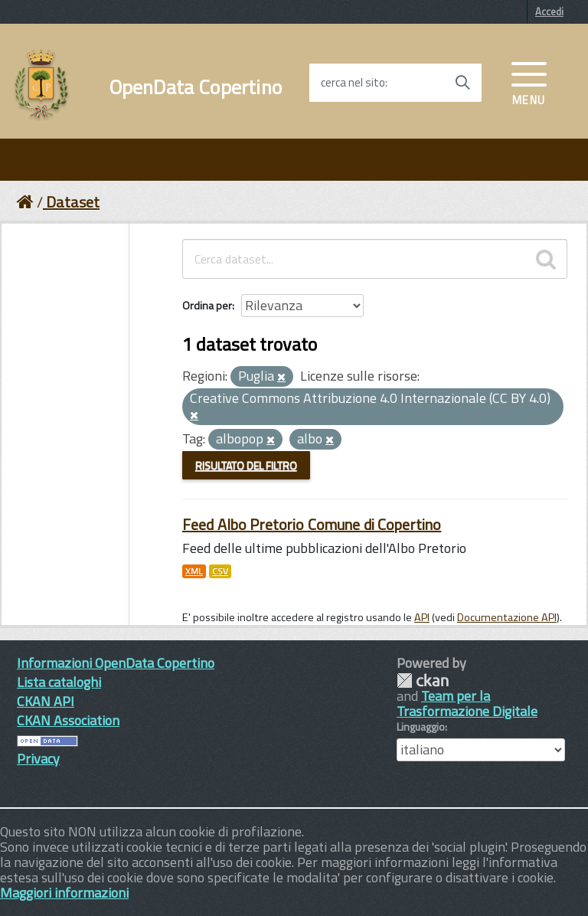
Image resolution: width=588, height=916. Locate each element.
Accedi (549, 11)
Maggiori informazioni (64, 893)
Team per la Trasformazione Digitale (467, 703)
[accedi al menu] (529, 82)
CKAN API (46, 701)
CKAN (423, 680)
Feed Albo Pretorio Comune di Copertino (312, 524)
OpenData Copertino (196, 87)
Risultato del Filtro (246, 465)
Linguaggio (421, 727)
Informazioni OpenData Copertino (116, 663)
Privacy (38, 759)
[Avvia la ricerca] (462, 83)
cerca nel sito (353, 83)
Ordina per (207, 305)
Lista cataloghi (59, 682)
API (422, 617)
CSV (220, 571)
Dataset (73, 202)
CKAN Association (68, 720)
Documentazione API (507, 617)
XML (194, 571)
